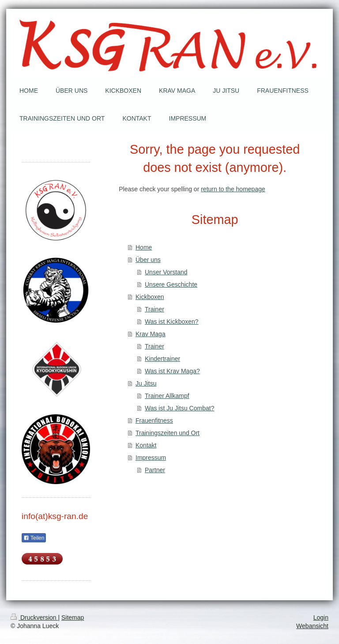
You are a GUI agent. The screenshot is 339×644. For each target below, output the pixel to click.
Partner (155, 470)
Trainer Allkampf (167, 396)
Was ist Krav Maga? (172, 371)
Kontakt (146, 445)
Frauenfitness (154, 420)
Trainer (154, 309)
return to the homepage (233, 189)
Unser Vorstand (166, 272)
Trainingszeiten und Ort (168, 433)
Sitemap (73, 617)
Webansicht (312, 626)
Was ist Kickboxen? (172, 322)
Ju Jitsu (146, 383)
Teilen (34, 538)
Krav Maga (151, 334)
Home (144, 247)
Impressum (151, 458)
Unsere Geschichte (171, 284)
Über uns (148, 260)
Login (321, 617)
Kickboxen (150, 297)
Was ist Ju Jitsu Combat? (179, 408)
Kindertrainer (162, 359)
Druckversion (34, 617)
